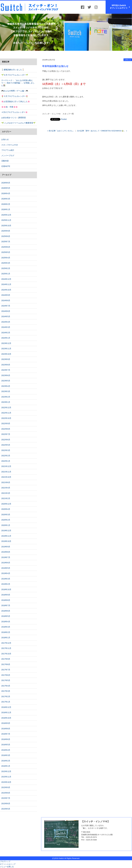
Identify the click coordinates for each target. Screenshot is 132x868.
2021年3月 (6, 493)
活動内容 (5, 161)
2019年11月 (6, 536)
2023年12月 (6, 343)
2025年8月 (6, 236)
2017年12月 (6, 643)
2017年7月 (6, 670)
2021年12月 (6, 466)
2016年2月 (6, 761)
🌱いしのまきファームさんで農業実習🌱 (18, 123)
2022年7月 (6, 434)
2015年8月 (6, 793)
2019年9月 (6, 547)
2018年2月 (6, 632)
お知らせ (128, 60)
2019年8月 (6, 552)
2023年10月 (6, 354)
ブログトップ (5, 861)
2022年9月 (6, 423)
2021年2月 (6, 498)
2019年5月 (6, 568)
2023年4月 (6, 386)
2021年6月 (6, 482)
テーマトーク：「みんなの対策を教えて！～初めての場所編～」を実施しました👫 (18, 83)
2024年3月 (6, 327)
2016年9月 (6, 723)
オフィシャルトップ (8, 864)
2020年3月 (6, 515)
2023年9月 (6, 359)
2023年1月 (6, 402)
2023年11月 (6, 349)
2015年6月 (6, 804)
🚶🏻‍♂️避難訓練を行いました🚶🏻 (13, 70)
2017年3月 (6, 691)
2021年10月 (6, 477)
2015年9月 (6, 787)
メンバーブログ (8, 156)
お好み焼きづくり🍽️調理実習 (14, 118)
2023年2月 (6, 397)
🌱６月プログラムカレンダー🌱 (15, 75)
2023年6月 (6, 375)
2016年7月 (6, 734)
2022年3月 (6, 450)
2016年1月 (6, 766)
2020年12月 (6, 504)
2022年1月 (6, 461)
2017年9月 (6, 659)
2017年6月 (6, 675)
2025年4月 (6, 258)
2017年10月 (6, 654)
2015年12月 (6, 771)
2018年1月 (6, 638)
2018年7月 (6, 605)
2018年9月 (6, 595)
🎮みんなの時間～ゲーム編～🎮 (15, 91)
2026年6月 (6, 183)
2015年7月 (6, 798)
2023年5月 (6, 381)
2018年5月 (6, 616)
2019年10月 (6, 541)
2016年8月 (6, 729)
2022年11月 (6, 413)
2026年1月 (6, 209)
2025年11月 (6, 220)
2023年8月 (6, 365)
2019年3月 (6, 579)
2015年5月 (6, 809)
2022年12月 (6, 408)
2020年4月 (6, 509)
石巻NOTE (6, 166)
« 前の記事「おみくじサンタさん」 (61, 131)
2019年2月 (6, 584)
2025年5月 (6, 252)
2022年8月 (6, 429)
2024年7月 (6, 306)
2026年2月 (6, 204)
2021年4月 (6, 488)
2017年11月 (6, 648)
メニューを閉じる (7, 867)
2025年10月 (6, 226)
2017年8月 (6, 664)
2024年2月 (6, 333)
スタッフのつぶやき (10, 145)
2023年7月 (6, 370)
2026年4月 (6, 193)
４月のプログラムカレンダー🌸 (14, 112)
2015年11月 (6, 777)
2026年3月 (6, 199)
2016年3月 (6, 755)
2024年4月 (6, 322)
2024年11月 (6, 284)
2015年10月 (6, 782)
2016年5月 (6, 745)
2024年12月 (6, 279)
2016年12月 (6, 707)
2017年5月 (6, 680)
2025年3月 (6, 263)
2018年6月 (6, 611)
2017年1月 (6, 702)
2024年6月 (6, 311)
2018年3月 (6, 627)
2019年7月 (6, 557)
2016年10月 (6, 718)
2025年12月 (6, 215)
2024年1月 (6, 338)
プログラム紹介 (8, 150)
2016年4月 (6, 750)
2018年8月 (6, 600)
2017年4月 (6, 686)
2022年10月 (6, 418)
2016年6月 (6, 739)
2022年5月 (6, 445)
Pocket (64, 119)
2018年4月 (6, 622)
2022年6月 (6, 440)
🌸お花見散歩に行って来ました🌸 (16, 101)
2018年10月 (6, 589)
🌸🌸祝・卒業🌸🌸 (10, 107)
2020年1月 (6, 525)
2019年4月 (6, 573)
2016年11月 (6, 712)
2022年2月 (6, 456)
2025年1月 (6, 274)
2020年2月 (6, 520)
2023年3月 (6, 391)
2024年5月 (6, 316)
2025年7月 (6, 242)
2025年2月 (6, 268)
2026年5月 (6, 188)
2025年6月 (6, 247)
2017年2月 (6, 696)
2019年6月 (6, 563)
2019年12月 (6, 531)
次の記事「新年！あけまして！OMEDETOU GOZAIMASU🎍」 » (102, 131)
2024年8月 (6, 300)
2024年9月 (6, 295)
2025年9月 (6, 231)
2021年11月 (6, 472)
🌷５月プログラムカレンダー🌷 (15, 96)
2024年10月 (6, 290)
